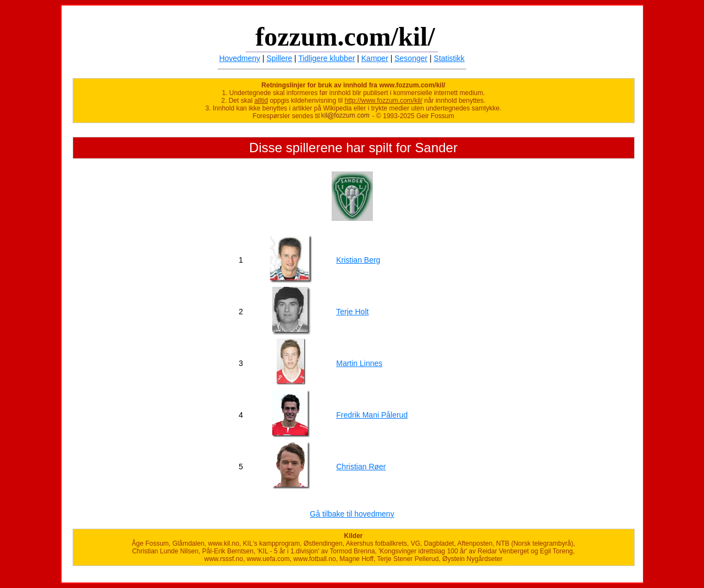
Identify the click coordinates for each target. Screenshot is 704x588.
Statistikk (449, 58)
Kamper (375, 58)
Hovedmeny (240, 58)
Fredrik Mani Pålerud (372, 415)
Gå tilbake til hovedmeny (352, 514)
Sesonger (411, 58)
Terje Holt (352, 312)
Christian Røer (361, 467)
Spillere (280, 58)
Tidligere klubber (326, 58)
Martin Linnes (359, 363)
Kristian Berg (358, 260)
